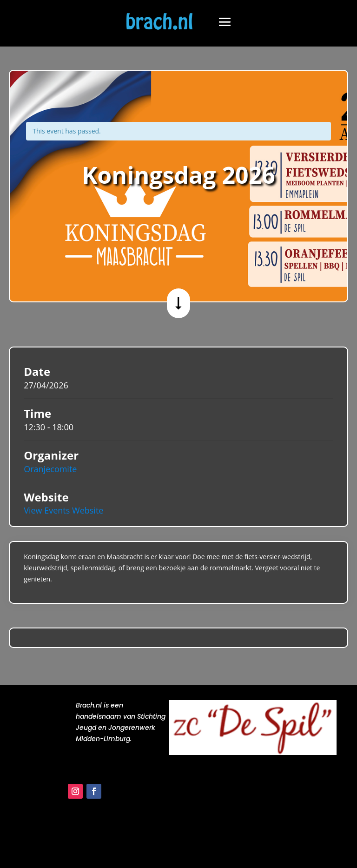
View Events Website (63, 510)
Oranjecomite (50, 469)
